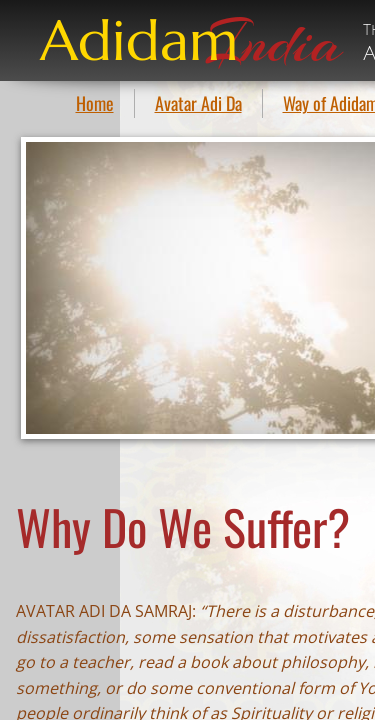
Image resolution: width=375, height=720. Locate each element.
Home (95, 103)
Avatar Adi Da (198, 103)
